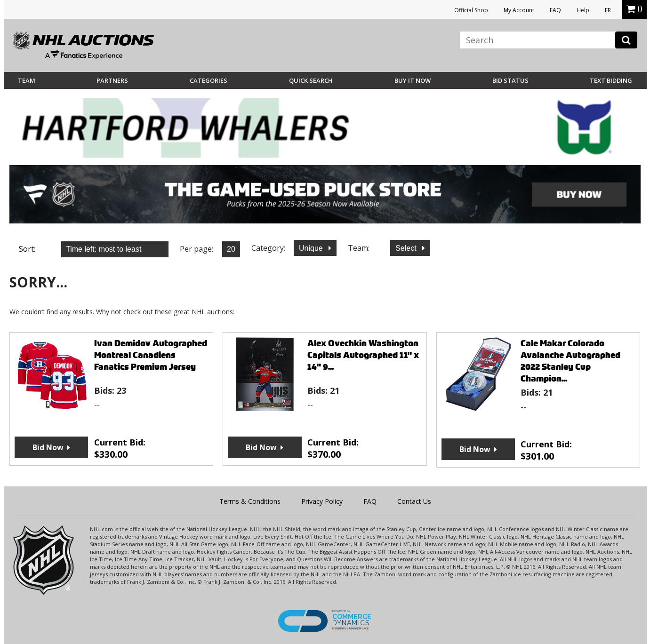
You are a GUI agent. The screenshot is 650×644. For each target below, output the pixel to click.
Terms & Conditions (250, 501)
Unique (312, 248)
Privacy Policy (322, 501)
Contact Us (414, 501)
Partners (112, 80)
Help (583, 10)
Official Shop (471, 10)
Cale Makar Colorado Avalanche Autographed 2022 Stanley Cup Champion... (570, 361)
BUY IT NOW (413, 80)
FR (608, 10)
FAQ (555, 10)
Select (407, 248)
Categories (209, 80)
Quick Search (311, 80)
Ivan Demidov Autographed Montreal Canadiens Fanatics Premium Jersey (151, 355)
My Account (519, 10)
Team (27, 80)
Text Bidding (611, 80)
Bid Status (510, 80)
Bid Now (48, 447)
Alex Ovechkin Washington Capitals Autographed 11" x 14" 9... (363, 355)
